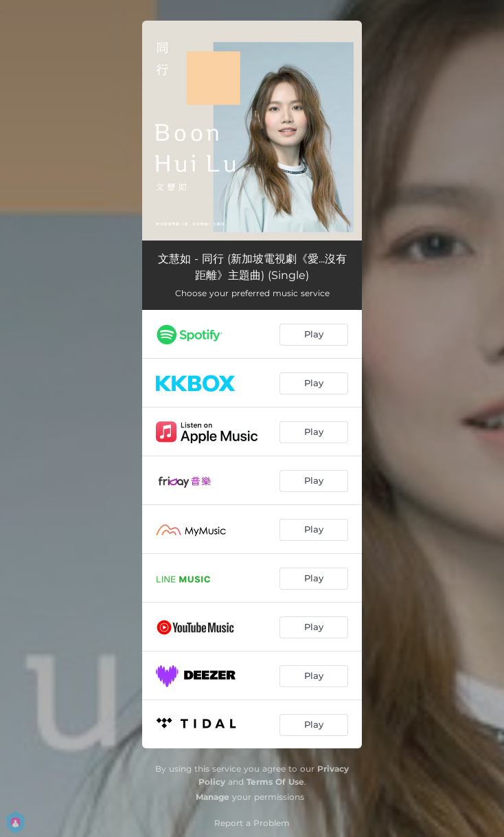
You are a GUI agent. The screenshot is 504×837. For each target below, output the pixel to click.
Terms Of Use (275, 782)
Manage (213, 797)
